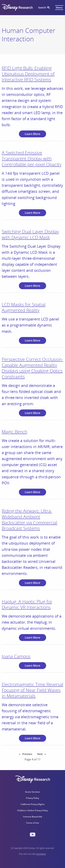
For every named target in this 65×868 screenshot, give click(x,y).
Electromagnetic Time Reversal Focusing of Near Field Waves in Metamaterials (32, 690)
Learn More (32, 134)
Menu (59, 7)
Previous (28, 754)
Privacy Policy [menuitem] (32, 798)
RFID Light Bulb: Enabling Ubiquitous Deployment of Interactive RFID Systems (28, 74)
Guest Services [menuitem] (32, 792)
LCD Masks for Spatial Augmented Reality (24, 307)
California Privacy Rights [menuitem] (33, 804)
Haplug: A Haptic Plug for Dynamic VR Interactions (27, 604)
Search (42, 7)
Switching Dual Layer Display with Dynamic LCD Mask (30, 234)
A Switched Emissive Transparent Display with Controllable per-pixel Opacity (32, 159)
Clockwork (41, 854)
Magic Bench (14, 432)
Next (43, 754)
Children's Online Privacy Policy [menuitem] (32, 810)
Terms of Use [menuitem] (32, 823)
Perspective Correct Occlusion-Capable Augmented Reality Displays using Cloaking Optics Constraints (32, 368)
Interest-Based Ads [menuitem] (33, 817)
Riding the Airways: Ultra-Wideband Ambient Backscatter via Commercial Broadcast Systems (29, 520)
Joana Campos (16, 656)
